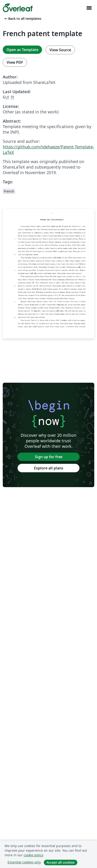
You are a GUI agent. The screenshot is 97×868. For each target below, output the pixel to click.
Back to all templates (22, 19)
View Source (60, 50)
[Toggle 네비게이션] (89, 8)
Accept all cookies (61, 862)
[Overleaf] (18, 8)
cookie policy (33, 855)
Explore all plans (49, 468)
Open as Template (22, 50)
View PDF (15, 62)
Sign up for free (49, 457)
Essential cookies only (24, 862)
